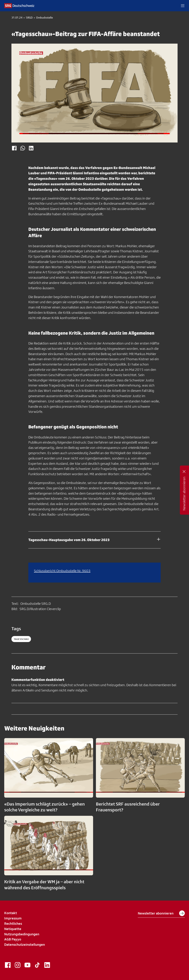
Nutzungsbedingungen (22, 934)
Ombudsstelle (44, 18)
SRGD (29, 18)
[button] (183, 6)
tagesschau (21, 639)
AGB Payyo (13, 939)
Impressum (13, 918)
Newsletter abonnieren (161, 913)
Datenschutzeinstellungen (25, 945)
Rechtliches (13, 923)
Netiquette (13, 929)
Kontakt (11, 913)
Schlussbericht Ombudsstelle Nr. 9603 (62, 571)
